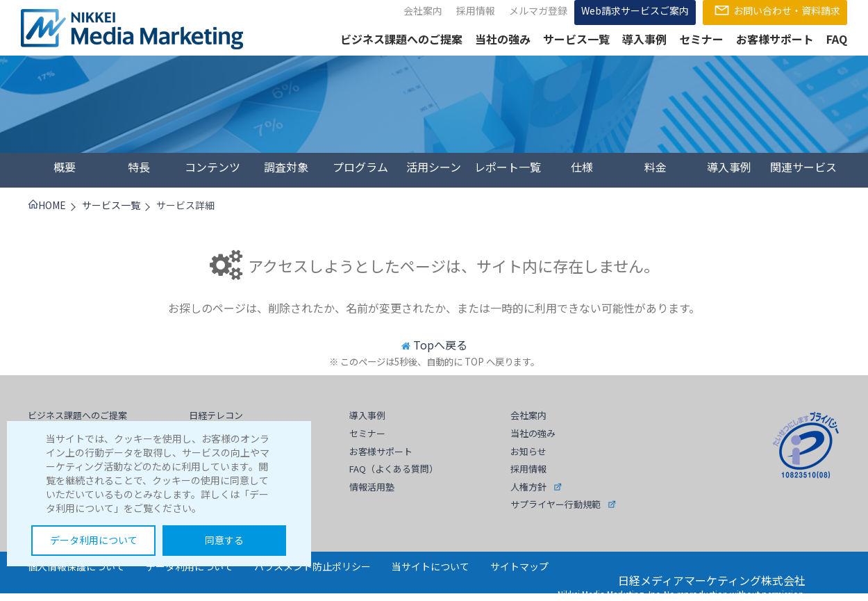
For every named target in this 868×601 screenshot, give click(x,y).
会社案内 (423, 10)
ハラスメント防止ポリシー (312, 566)
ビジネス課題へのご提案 (401, 39)
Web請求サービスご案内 (635, 10)
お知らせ (528, 451)
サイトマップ (519, 566)
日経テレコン (216, 415)
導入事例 (644, 39)
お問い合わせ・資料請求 (775, 10)
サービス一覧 (576, 39)
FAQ (837, 39)
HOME (47, 205)
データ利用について (94, 540)
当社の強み (503, 39)
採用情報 (476, 10)
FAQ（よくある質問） (394, 469)
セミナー (701, 39)
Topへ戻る (440, 345)
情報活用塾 (372, 487)
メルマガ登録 (538, 10)
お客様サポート (775, 39)
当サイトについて (431, 566)
